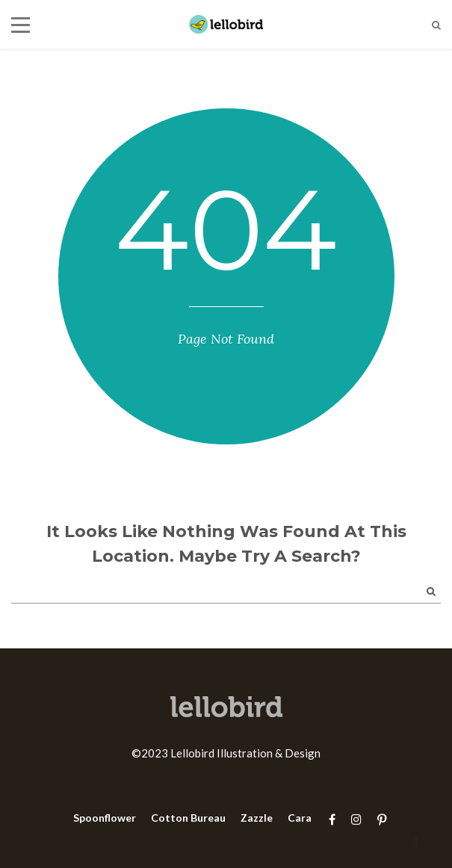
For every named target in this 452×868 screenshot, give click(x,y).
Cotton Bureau (188, 818)
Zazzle (257, 818)
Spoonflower (105, 818)
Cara (300, 818)
